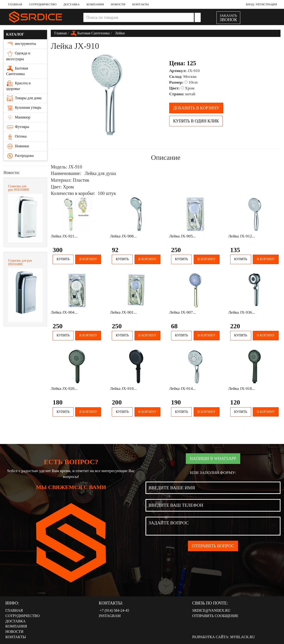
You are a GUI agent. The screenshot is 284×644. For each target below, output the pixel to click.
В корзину (88, 259)
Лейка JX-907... (183, 312)
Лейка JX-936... (242, 312)
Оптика (16, 137)
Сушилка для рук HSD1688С (20, 262)
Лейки (119, 33)
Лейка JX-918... (242, 388)
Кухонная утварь (24, 108)
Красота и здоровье (18, 86)
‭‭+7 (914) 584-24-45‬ (114, 610)
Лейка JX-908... (123, 236)
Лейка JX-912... (242, 236)
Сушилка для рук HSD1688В (19, 188)
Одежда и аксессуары (18, 56)
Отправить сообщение (215, 616)
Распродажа (20, 156)
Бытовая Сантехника (17, 71)
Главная (15, 4)
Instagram (110, 616)
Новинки (18, 146)
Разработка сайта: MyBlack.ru (224, 637)
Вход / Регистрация (261, 4)
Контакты (140, 4)
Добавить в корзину (196, 108)
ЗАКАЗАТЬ (228, 18)
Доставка (72, 4)
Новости (118, 4)
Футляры (18, 127)
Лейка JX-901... (123, 312)
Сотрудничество (43, 4)
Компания (95, 4)
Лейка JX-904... (64, 312)
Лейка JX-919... (123, 388)
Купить (63, 259)
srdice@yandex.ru (211, 610)
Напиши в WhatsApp (213, 459)
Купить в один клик (196, 121)
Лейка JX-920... (64, 388)
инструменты (21, 44)
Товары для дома (24, 98)
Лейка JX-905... (183, 236)
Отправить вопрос (213, 546)
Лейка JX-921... (64, 236)
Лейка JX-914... (183, 388)
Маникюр (18, 118)
